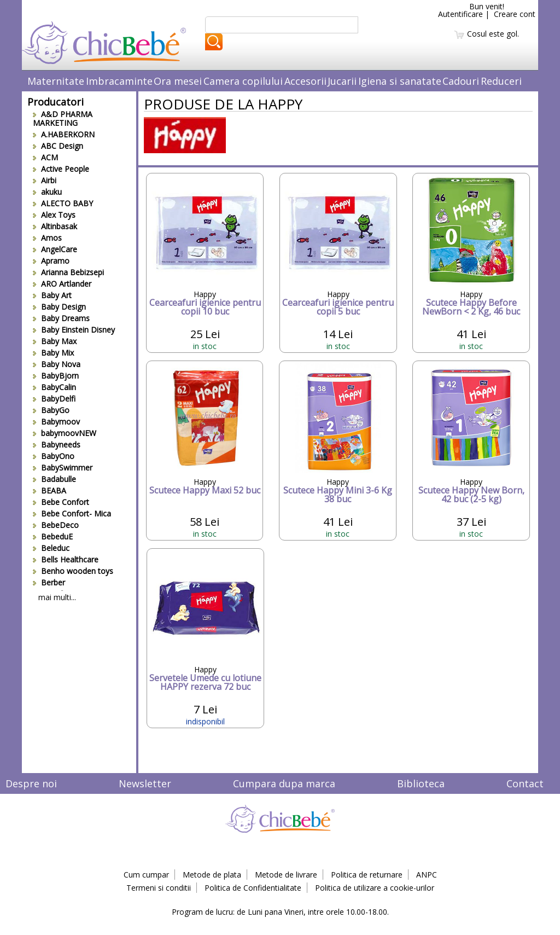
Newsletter (145, 783)
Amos (47, 238)
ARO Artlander (62, 284)
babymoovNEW (65, 433)
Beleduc (51, 548)
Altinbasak (55, 226)
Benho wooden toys (73, 571)
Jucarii (342, 81)
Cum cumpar (146, 875)
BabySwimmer (63, 468)
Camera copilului (243, 81)
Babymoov (56, 422)
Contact (525, 783)
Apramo (51, 261)
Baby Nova (57, 364)
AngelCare (55, 249)
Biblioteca (421, 783)
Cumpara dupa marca (284, 783)
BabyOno (54, 456)
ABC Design (58, 146)
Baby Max (55, 341)
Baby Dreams (61, 318)
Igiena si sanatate (400, 81)
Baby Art (52, 295)
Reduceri (501, 81)
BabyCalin (54, 387)
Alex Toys (54, 215)
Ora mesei (178, 81)
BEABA (49, 490)
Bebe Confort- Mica (72, 513)
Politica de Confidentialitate (253, 888)
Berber (49, 582)
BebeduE (53, 536)
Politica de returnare (367, 875)
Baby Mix (53, 353)
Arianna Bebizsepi (68, 272)
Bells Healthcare (66, 559)
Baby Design (59, 307)
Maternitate (56, 81)
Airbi (45, 180)
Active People (61, 169)
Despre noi (31, 783)
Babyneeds (57, 445)
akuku (47, 192)
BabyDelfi (54, 399)
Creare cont (515, 14)
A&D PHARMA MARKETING (63, 118)
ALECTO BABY (63, 203)
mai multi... (57, 597)
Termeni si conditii (159, 888)
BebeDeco (56, 525)
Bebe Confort (61, 502)
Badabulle (54, 479)
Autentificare (460, 14)
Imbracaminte (119, 81)
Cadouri (461, 81)
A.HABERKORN (64, 134)
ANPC (427, 875)
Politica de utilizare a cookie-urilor (375, 888)
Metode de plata (212, 875)
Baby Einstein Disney (74, 330)
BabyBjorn (56, 376)
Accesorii (305, 81)
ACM (45, 157)
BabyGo (51, 410)
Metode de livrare (286, 875)
